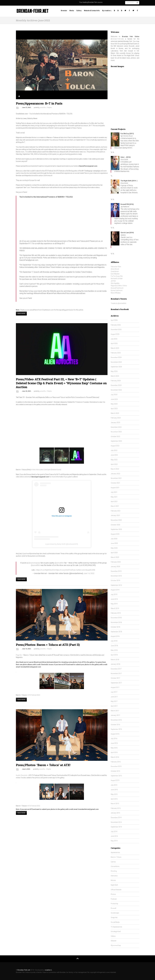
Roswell (113, 908)
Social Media (115, 922)
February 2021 (116, 511)
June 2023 (114, 399)
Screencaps (115, 913)
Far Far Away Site (117, 276)
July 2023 (114, 395)
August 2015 (115, 780)
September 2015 (116, 776)
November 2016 (116, 720)
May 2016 (114, 748)
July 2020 (114, 539)
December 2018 (116, 618)
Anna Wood (115, 269)
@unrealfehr (59, 562)
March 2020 (115, 557)
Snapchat (114, 918)
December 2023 (116, 385)
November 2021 (116, 478)
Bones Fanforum (117, 290)
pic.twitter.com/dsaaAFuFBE (84, 570)
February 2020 (116, 562)
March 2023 (115, 413)
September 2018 (116, 632)
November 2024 (116, 362)
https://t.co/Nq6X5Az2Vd (46, 570)
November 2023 (116, 390)
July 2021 (114, 492)
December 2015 (116, 766)
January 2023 (115, 423)
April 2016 (114, 752)
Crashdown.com (22, 114)
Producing (114, 904)
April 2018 (114, 655)
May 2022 (114, 460)
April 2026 (114, 320)
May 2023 (114, 404)
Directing (114, 871)
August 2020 (115, 534)
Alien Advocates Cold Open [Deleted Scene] (47, 469)
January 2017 (115, 715)
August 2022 (115, 446)
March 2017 (115, 711)
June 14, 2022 (89, 573)
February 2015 (116, 808)
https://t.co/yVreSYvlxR (64, 570)
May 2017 (114, 701)
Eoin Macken (115, 274)
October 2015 (115, 771)
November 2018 (116, 622)
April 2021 (114, 502)
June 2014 (114, 836)
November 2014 (116, 822)
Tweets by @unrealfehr (119, 303)
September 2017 (116, 683)
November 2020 (116, 520)
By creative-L (107, 11)
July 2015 (114, 785)
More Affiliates (116, 293)
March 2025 (115, 348)
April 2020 (114, 553)
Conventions (115, 866)
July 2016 (114, 739)
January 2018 (115, 664)
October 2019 (115, 581)
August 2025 (115, 334)
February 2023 (116, 418)
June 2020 (114, 543)
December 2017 (116, 669)
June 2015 (114, 790)
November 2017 (116, 673)
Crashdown (115, 271)
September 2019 (116, 585)
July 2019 (114, 594)
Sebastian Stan (116, 267)
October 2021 (115, 483)
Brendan (64, 11)
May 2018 (114, 650)
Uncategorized (116, 931)
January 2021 (115, 515)
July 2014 (114, 831)
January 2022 (115, 474)
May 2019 (114, 604)
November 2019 (116, 576)
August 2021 (115, 488)
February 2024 (116, 381)
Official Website (116, 890)
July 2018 (114, 641)
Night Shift (114, 885)
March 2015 (115, 804)
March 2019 (115, 608)
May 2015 (114, 794)
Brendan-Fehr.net (117, 39)
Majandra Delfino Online (119, 286)
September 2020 (116, 529)
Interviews (114, 876)
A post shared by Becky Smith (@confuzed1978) (62, 544)
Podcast (114, 899)
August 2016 (115, 734)
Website (113, 941)
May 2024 (114, 371)
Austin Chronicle (21, 774)
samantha (43, 108)
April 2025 (114, 343)
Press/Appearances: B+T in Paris (39, 103)
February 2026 (116, 325)
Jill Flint (113, 281)
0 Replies (49, 108)
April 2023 (114, 409)
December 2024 (116, 357)
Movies (113, 880)
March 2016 (115, 757)
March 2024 (115, 376)
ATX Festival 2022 (34, 694)
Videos (113, 936)
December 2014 (116, 818)
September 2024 (116, 367)
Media (72, 11)
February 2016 (116, 762)
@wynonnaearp (34, 562)
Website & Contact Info (92, 11)
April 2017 (114, 706)
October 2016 (115, 725)
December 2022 (116, 427)
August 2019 (115, 590)
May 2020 (114, 548)
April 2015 (114, 799)
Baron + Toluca (116, 857)
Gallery (79, 11)
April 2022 (114, 464)
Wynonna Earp (116, 945)
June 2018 (114, 646)
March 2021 (115, 506)
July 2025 (114, 339)
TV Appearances (116, 927)
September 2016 (116, 729)
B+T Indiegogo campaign (91, 171)
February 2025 (116, 353)
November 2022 (116, 432)
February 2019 (116, 613)
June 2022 (114, 455)
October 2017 (115, 678)
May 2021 (114, 497)
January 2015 (115, 813)
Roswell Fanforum (117, 288)
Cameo (113, 862)
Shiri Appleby (115, 283)
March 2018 (115, 660)
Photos (113, 894)
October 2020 (115, 525)
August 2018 (115, 636)
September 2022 (116, 441)
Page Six (19, 654)
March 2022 (115, 469)
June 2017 (114, 697)
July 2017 (114, 692)
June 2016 (114, 743)
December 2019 (116, 571)
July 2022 (114, 450)
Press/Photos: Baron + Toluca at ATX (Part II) (48, 644)
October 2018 (115, 627)
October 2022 (115, 436)
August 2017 (115, 687)
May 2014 (114, 841)
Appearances (115, 852)
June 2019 (114, 599)
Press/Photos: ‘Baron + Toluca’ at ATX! (43, 763)
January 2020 (115, 567)
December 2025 (116, 330)
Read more (21, 313)
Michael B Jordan (117, 279)
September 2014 (116, 827)
